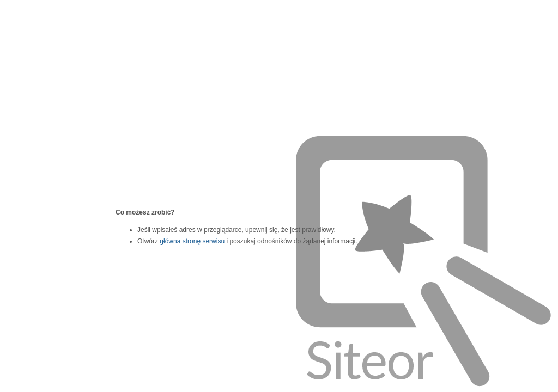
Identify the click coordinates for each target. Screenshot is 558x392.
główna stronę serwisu (192, 241)
